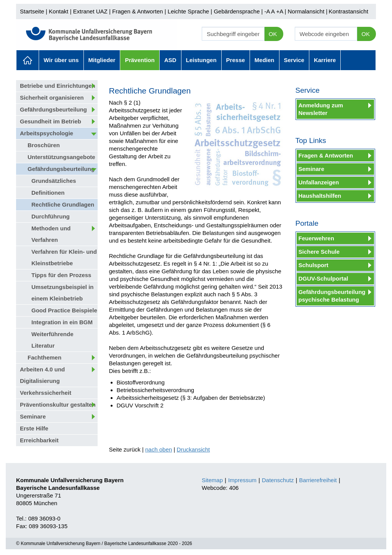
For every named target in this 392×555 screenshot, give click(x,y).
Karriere (325, 60)
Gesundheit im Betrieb (51, 121)
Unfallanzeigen (319, 182)
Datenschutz (278, 480)
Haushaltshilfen (320, 196)
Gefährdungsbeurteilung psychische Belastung (332, 296)
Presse (236, 60)
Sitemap (212, 480)
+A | (280, 11)
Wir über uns (61, 60)
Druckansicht (194, 449)
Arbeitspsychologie (47, 133)
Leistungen (201, 60)
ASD (170, 60)
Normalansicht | (307, 11)
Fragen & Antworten (138, 11)
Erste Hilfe (34, 428)
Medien (265, 60)
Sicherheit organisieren (52, 98)
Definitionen (48, 193)
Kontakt (59, 11)
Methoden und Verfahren (51, 234)
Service (294, 60)
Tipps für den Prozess (61, 275)
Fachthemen (44, 357)
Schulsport (314, 265)
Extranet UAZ (90, 11)
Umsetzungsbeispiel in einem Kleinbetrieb (63, 293)
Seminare (33, 416)
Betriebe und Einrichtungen (58, 86)
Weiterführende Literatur (52, 340)
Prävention (140, 60)
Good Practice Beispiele (64, 310)
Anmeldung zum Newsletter (321, 109)
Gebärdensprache (237, 11)
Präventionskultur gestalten (58, 405)
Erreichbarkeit (39, 440)
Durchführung (51, 216)
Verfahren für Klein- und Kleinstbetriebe (64, 257)
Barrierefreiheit (318, 480)
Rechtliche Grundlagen (63, 204)
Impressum (242, 480)
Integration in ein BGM (62, 322)
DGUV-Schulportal (323, 278)
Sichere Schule (319, 252)
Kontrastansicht (348, 11)
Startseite (32, 11)
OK (273, 34)
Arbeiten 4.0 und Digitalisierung (42, 375)
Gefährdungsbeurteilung (53, 109)
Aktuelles (28, 60)
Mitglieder (102, 60)
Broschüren (44, 145)
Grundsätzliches (54, 181)
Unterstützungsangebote (61, 157)
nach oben (158, 449)
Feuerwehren (316, 238)
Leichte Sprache (188, 11)
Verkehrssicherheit (46, 393)
